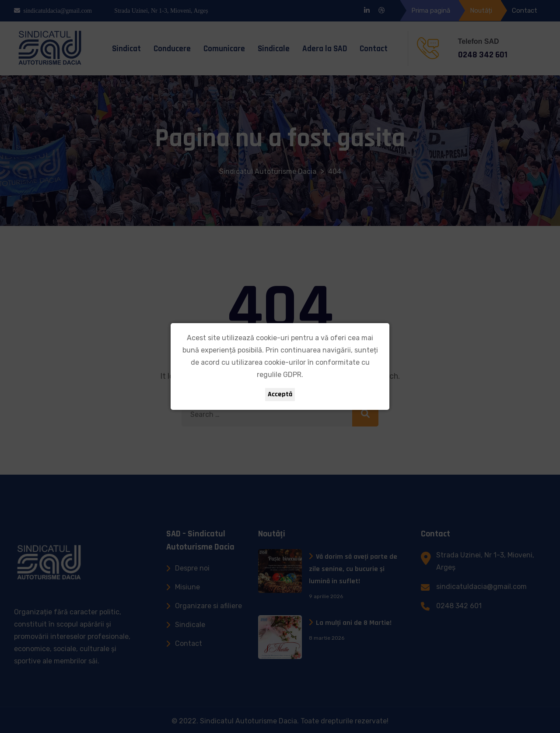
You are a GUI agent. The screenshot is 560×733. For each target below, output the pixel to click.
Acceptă (280, 394)
